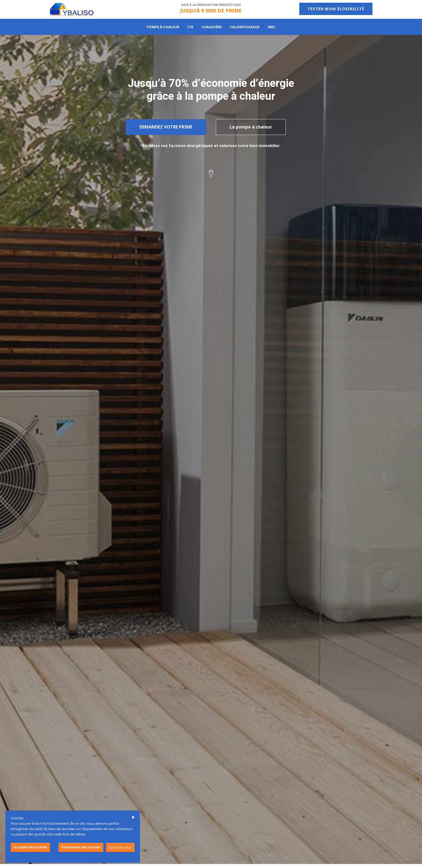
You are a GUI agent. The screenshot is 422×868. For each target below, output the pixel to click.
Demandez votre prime (166, 127)
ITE (190, 27)
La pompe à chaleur (251, 127)
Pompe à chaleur (163, 27)
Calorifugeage (245, 27)
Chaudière (212, 27)
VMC (271, 27)
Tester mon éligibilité (336, 9)
